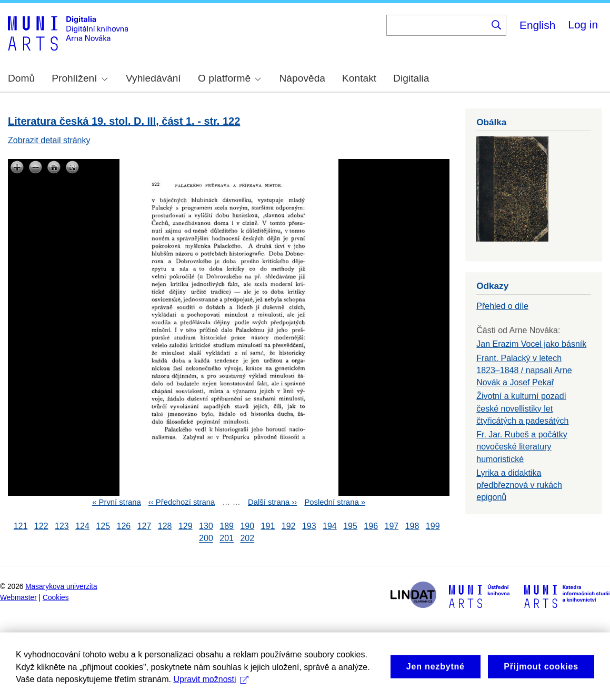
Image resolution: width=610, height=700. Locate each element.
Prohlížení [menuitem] (79, 78)
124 (82, 526)
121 (21, 526)
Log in (583, 24)
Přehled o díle (502, 306)
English (537, 25)
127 (144, 526)
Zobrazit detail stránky (49, 140)
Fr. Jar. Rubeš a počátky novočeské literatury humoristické (522, 447)
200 (206, 539)
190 (247, 526)
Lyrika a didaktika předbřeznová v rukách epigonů (519, 485)
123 (62, 526)
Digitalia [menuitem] (411, 78)
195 (350, 526)
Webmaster (18, 598)
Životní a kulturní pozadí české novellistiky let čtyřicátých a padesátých (522, 408)
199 (433, 526)
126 (123, 526)
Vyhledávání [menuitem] (153, 78)
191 (268, 526)
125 (103, 526)
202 (247, 539)
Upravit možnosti (211, 693)
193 (309, 526)
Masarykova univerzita (61, 587)
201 (227, 539)
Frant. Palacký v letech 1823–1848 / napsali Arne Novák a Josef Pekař (524, 370)
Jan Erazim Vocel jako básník (531, 344)
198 (412, 526)
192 (289, 526)
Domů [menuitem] (21, 78)
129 (186, 526)
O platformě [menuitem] (229, 78)
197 (392, 526)
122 (41, 526)
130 (206, 526)
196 (371, 526)
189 (227, 526)
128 (165, 526)
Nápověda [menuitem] (302, 78)
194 (330, 526)
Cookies (56, 598)
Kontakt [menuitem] (359, 78)
